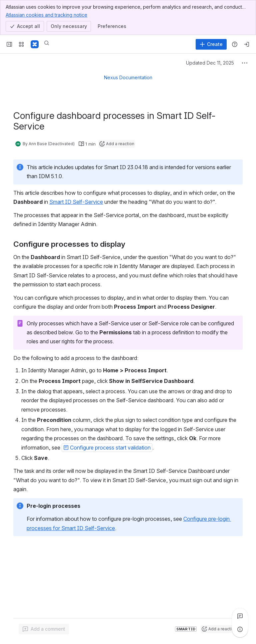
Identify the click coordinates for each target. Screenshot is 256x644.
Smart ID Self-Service (76, 202)
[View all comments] (240, 616)
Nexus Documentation (128, 77)
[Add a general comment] (44, 629)
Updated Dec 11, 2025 (210, 63)
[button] (107, 448)
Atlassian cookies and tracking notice (46, 15)
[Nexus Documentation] (35, 44)
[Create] (211, 44)
